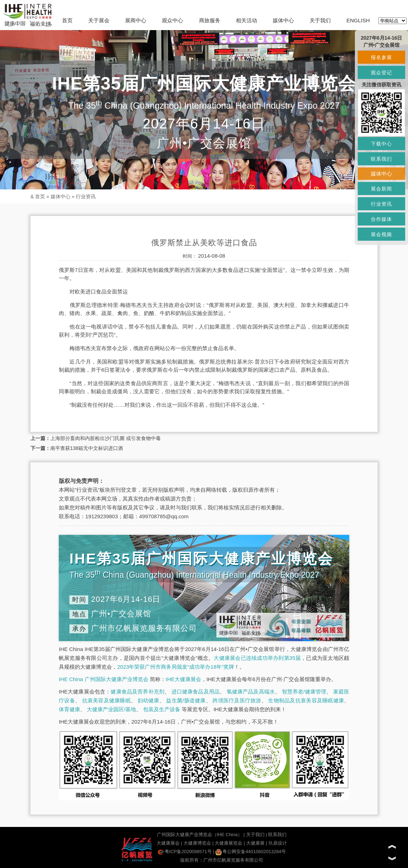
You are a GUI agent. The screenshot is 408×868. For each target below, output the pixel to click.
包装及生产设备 (162, 709)
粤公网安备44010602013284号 (251, 852)
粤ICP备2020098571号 (185, 852)
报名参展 (381, 57)
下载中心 (381, 144)
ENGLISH (358, 20)
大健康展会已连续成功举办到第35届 (257, 658)
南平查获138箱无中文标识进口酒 (87, 448)
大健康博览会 (197, 843)
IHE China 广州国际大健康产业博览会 (104, 679)
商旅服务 (210, 20)
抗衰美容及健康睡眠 (106, 700)
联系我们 (277, 835)
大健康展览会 (228, 843)
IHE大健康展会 (183, 679)
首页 (67, 20)
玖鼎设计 (278, 843)
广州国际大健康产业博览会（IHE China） (200, 835)
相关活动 (246, 20)
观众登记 (381, 73)
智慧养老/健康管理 (304, 692)
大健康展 (255, 843)
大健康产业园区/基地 (111, 709)
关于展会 (99, 20)
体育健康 (69, 709)
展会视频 (381, 234)
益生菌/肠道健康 (186, 700)
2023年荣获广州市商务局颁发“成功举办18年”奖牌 (176, 667)
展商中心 (136, 20)
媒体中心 (283, 20)
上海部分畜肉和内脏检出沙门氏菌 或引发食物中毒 (106, 438)
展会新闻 (381, 189)
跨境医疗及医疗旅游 (237, 700)
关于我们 (320, 20)
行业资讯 (86, 196)
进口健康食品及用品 (195, 692)
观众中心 (172, 20)
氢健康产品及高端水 (251, 692)
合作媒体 (381, 219)
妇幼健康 (149, 700)
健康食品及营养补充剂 (137, 692)
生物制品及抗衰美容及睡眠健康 (306, 700)
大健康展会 (168, 843)
